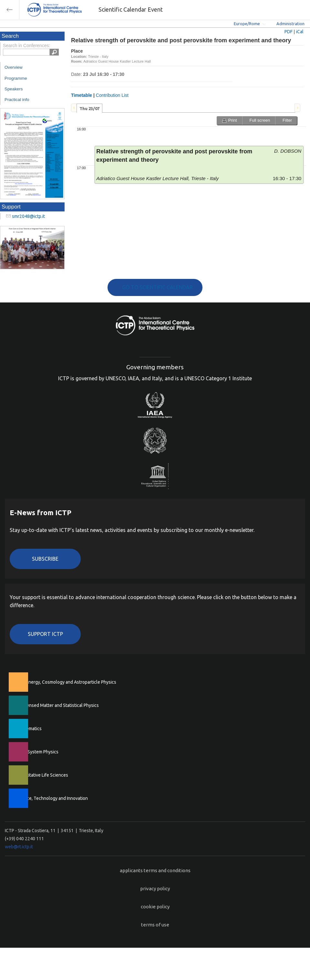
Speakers (14, 89)
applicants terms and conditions (155, 870)
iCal (300, 32)
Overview (14, 67)
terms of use (155, 925)
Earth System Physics (37, 752)
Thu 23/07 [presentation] (89, 108)
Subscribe (45, 559)
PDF (289, 32)
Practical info (17, 100)
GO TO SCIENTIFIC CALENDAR (157, 287)
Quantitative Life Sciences (42, 775)
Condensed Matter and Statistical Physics (57, 705)
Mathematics (29, 729)
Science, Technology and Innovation (52, 798)
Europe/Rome (247, 24)
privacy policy (155, 888)
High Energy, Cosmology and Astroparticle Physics (66, 682)
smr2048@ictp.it (28, 216)
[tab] (89, 108)
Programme (16, 78)
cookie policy (155, 907)
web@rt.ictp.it (19, 847)
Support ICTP (45, 634)
